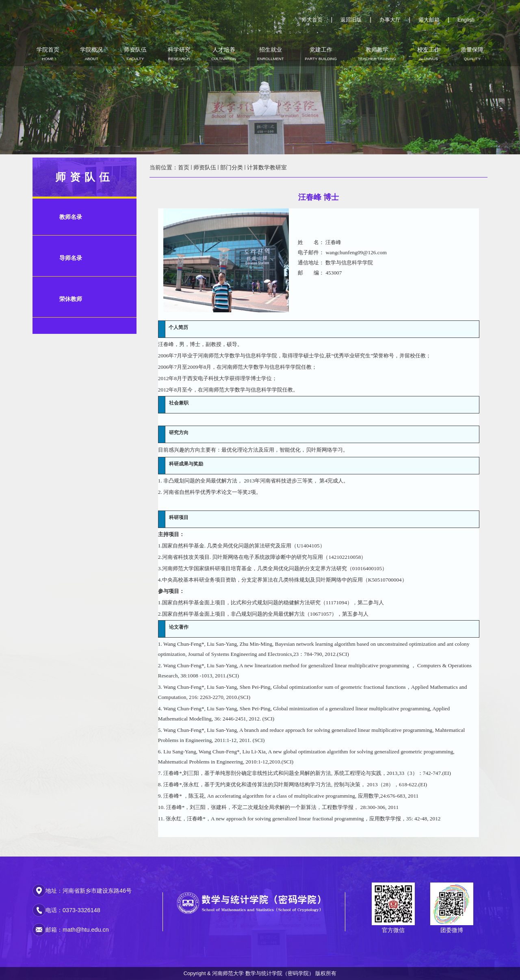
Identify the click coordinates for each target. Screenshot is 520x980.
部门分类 (232, 167)
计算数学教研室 (267, 167)
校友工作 (429, 54)
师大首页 (312, 20)
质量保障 (472, 54)
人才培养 (224, 54)
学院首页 (48, 54)
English (466, 20)
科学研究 (179, 54)
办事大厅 (390, 20)
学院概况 (91, 54)
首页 (184, 167)
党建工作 (321, 54)
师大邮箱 (429, 20)
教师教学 (377, 54)
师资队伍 (135, 54)
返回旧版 (351, 20)
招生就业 (271, 54)
